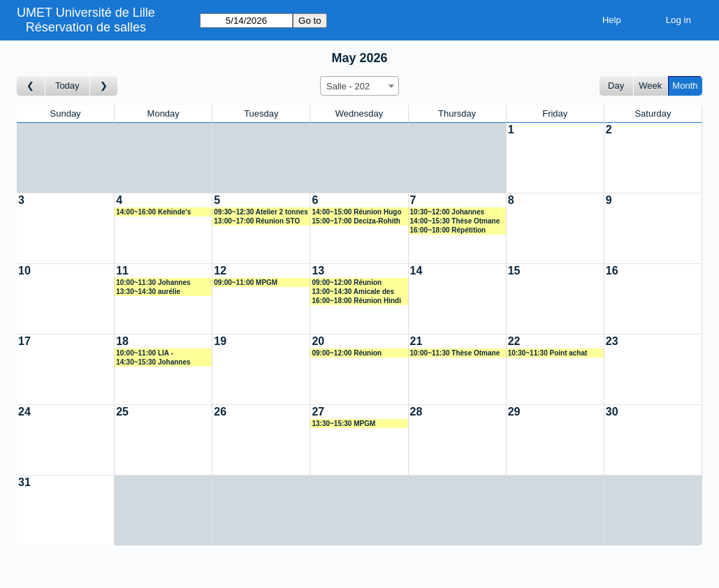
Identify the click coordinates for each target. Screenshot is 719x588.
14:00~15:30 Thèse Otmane (455, 221)
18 (122, 341)
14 (416, 271)
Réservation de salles (86, 27)
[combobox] (359, 86)
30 (612, 412)
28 (416, 412)
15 (514, 271)
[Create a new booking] (555, 158)
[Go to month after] (104, 86)
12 (220, 271)
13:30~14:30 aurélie (148, 292)
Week (650, 86)
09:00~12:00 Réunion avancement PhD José (349, 283)
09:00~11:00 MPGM (246, 282)
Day (616, 86)
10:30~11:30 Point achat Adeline (548, 353)
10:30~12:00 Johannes (447, 212)
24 (24, 412)
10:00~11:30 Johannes (153, 282)
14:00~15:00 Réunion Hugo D (356, 212)
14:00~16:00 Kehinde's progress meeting (153, 212)
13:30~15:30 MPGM (343, 424)
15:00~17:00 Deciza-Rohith (356, 221)
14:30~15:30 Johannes (153, 362)
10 (24, 271)
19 (220, 341)
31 (24, 482)
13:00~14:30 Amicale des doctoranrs (353, 292)
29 (514, 412)
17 (24, 341)
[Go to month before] (31, 86)
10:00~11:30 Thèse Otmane (455, 353)
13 (318, 271)
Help (612, 20)
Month (685, 86)
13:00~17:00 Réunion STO (257, 221)
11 (122, 271)
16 (612, 271)
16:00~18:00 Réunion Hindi (356, 301)
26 (220, 412)
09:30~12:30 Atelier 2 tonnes (261, 212)
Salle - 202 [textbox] (348, 86)
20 (318, 341)
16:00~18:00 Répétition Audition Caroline (448, 230)
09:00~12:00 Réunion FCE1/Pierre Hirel (347, 353)
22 (514, 341)
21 (416, 341)
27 (318, 412)
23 (612, 341)
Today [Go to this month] (67, 86)
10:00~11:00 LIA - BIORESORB (145, 353)
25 (122, 412)
